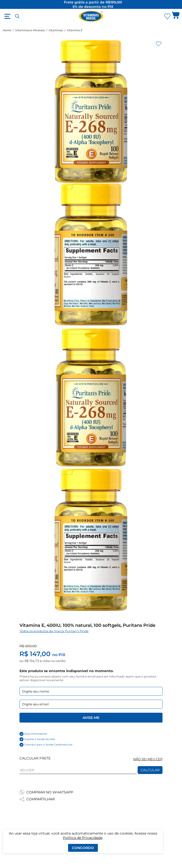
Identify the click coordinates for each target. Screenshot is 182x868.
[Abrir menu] (7, 16)
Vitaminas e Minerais (30, 30)
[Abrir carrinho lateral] (176, 16)
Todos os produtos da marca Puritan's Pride (54, 631)
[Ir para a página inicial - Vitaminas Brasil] (91, 16)
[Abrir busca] (17, 16)
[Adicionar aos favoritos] (159, 44)
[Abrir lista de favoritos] (167, 16)
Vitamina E (74, 30)
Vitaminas (55, 30)
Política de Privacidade (83, 838)
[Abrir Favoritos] (167, 16)
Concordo (83, 848)
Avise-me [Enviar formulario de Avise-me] (91, 718)
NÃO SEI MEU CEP (148, 759)
